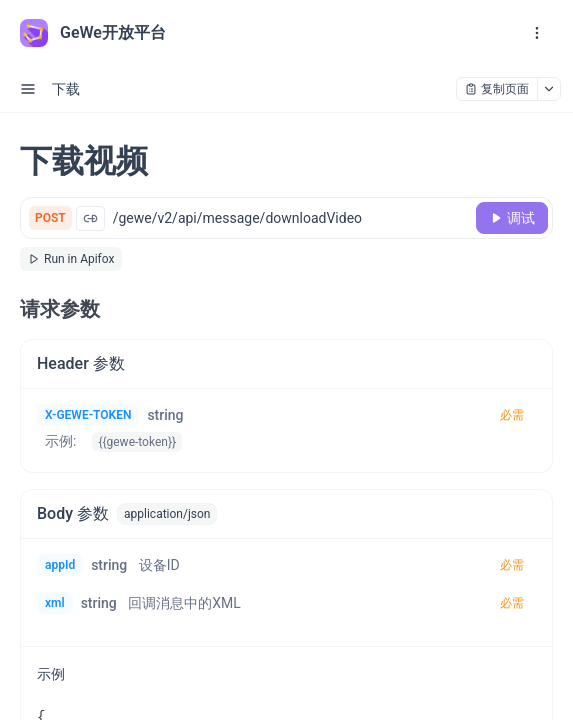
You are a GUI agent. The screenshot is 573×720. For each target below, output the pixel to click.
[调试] (512, 218)
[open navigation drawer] (537, 33)
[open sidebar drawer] (28, 89)
